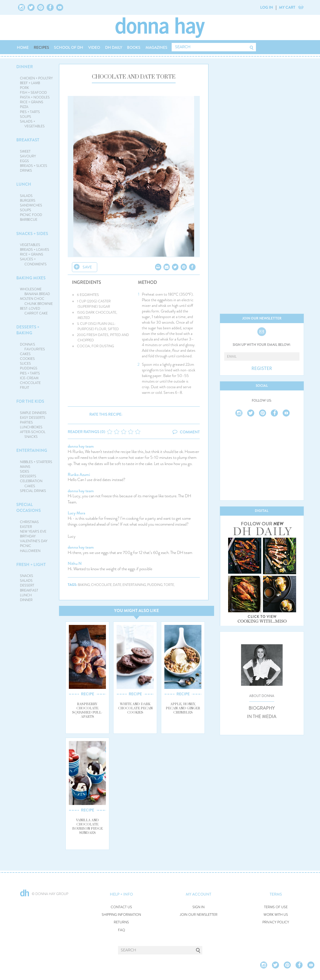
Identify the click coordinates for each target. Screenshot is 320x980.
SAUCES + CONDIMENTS (33, 262)
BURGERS (28, 201)
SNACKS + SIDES (32, 234)
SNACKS (27, 576)
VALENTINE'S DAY (34, 541)
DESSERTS (28, 476)
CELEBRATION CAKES (31, 483)
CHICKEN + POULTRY (36, 78)
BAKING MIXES (31, 278)
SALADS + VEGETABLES (32, 124)
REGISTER (262, 369)
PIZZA (24, 107)
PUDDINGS (29, 368)
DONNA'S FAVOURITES (32, 347)
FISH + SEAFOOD (33, 93)
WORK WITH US (276, 915)
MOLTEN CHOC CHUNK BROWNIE (36, 301)
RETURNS (121, 922)
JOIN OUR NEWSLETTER (199, 915)
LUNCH (24, 184)
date (117, 585)
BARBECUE (29, 220)
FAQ (122, 930)
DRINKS (26, 171)
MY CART (287, 7)
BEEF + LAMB (30, 83)
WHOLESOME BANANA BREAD (35, 292)
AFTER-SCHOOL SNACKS (33, 434)
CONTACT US (121, 907)
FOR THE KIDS (30, 401)
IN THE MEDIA (262, 717)
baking (84, 585)
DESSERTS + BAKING (28, 330)
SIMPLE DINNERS (33, 413)
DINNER (25, 67)
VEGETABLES (30, 245)
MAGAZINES (156, 47)
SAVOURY (28, 156)
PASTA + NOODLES (35, 97)
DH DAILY (114, 47)
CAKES (25, 354)
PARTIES (26, 422)
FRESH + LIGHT (31, 565)
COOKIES (27, 359)
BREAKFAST (28, 140)
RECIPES (41, 47)
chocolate (101, 585)
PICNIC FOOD (31, 215)
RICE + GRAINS (32, 102)
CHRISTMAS (29, 522)
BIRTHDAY (28, 536)
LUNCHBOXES (31, 427)
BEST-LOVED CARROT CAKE (34, 311)
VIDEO (94, 47)
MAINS (25, 467)
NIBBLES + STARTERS (36, 462)
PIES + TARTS (30, 112)
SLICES (25, 364)
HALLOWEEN (30, 551)
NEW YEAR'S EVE (33, 532)
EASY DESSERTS (33, 418)
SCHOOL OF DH (69, 47)
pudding (155, 585)
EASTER (26, 527)
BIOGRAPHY (262, 708)
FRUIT (25, 388)
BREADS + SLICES (34, 166)
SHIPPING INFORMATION (121, 915)
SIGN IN (198, 907)
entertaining (134, 585)
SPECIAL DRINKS (33, 491)
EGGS (24, 161)
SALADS (26, 196)
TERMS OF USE (276, 907)
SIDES (25, 471)
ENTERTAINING (32, 450)
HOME (23, 47)
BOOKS (134, 47)
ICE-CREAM (29, 378)
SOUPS (26, 117)
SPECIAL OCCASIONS (29, 508)
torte (169, 585)
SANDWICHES (31, 205)
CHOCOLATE (30, 383)
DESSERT (27, 585)
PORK (24, 88)
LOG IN (267, 7)
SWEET (25, 151)
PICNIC (26, 546)
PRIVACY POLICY (276, 922)
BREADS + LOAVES (35, 250)
